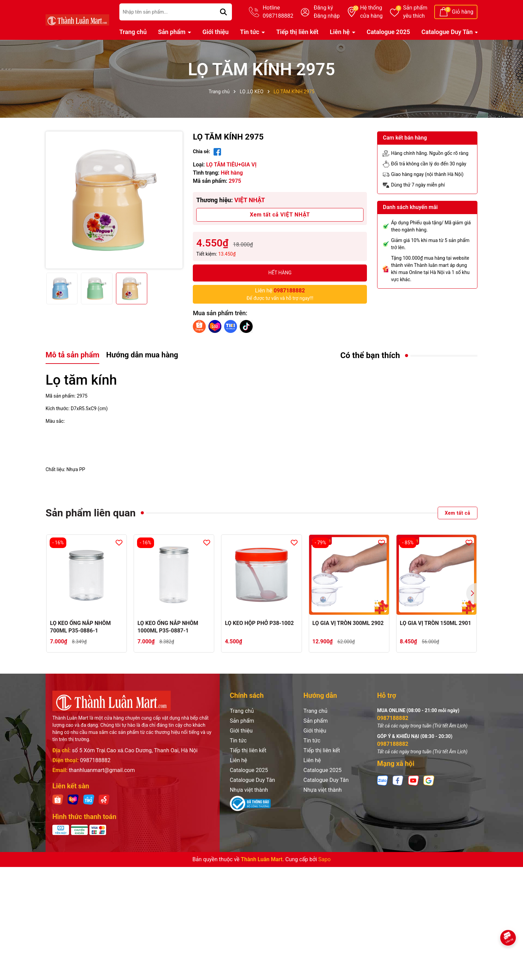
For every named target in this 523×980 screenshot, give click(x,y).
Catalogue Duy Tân (448, 32)
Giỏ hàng (463, 12)
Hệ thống (371, 12)
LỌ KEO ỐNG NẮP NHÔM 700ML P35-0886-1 (80, 627)
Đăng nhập (327, 16)
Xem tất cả (458, 513)
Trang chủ (133, 32)
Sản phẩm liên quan (91, 513)
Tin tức (250, 32)
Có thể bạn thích (370, 355)
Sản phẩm (415, 12)
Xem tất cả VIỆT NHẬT (280, 215)
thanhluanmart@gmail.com (102, 770)
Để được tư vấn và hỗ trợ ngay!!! (280, 294)
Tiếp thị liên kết (297, 32)
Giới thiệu (215, 32)
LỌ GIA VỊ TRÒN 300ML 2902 (348, 623)
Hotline (278, 12)
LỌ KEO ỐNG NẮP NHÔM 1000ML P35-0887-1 (168, 627)
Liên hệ (341, 32)
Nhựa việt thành (249, 790)
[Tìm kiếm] (223, 12)
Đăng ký (323, 8)
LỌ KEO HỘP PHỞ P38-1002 (259, 623)
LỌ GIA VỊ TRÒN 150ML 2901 (436, 623)
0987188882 (95, 760)
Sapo (324, 859)
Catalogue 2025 (388, 32)
